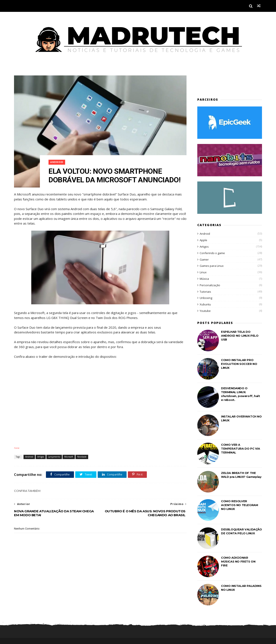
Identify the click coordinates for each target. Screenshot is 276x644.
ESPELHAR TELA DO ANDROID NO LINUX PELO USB (240, 336)
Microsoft (69, 457)
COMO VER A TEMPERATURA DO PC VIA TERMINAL (241, 449)
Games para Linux (212, 266)
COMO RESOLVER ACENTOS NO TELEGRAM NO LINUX (239, 505)
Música (204, 279)
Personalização (210, 285)
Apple (203, 240)
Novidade (82, 457)
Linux (203, 272)
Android (57, 162)
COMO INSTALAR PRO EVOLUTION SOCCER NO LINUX (239, 364)
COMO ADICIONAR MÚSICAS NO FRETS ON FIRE (238, 561)
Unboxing (206, 298)
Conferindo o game (212, 253)
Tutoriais (205, 292)
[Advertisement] (223, 82)
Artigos (41, 457)
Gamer (204, 259)
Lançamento (54, 457)
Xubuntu (205, 304)
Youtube (205, 311)
